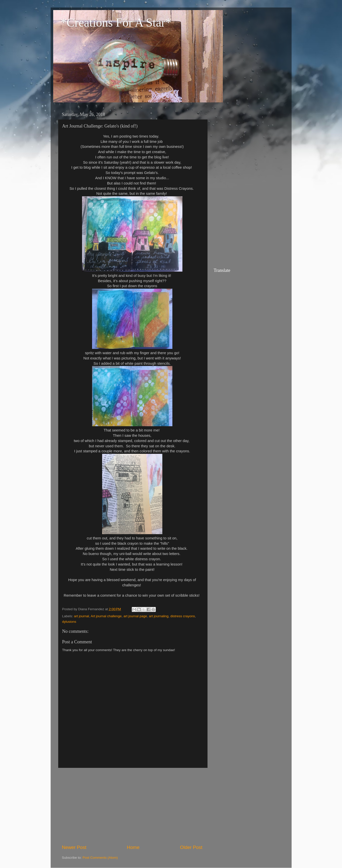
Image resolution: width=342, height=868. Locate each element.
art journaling (159, 616)
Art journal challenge (106, 616)
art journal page (135, 616)
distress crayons (183, 616)
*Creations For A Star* (116, 22)
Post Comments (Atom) (100, 858)
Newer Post (74, 847)
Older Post (191, 847)
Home (133, 847)
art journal (82, 616)
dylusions (69, 622)
